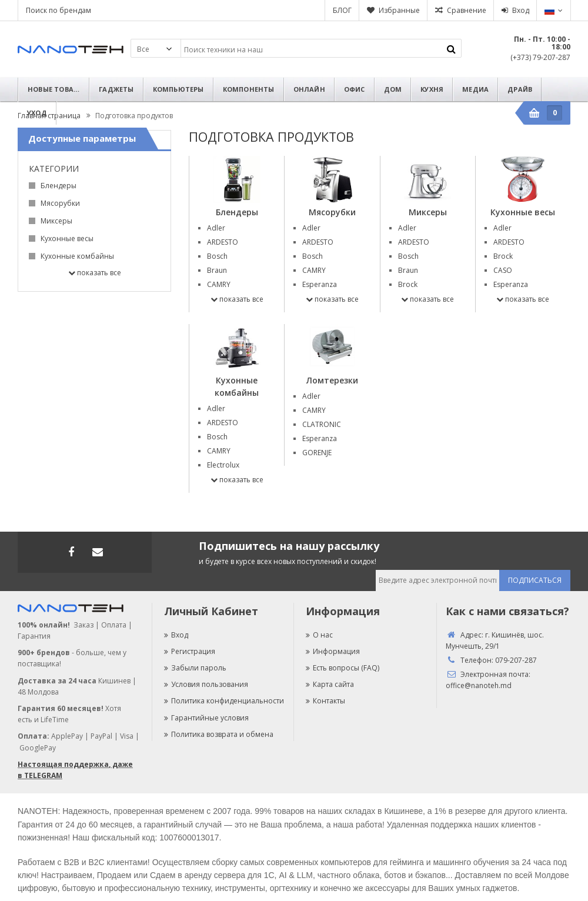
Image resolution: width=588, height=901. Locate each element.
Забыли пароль (195, 668)
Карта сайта (330, 684)
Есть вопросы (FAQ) (343, 668)
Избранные (399, 10)
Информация (333, 651)
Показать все (95, 273)
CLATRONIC (322, 424)
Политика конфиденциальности (224, 701)
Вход (521, 10)
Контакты (325, 701)
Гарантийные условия (206, 718)
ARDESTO (223, 242)
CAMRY (219, 284)
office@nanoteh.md (479, 685)
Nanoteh (71, 49)
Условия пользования (206, 684)
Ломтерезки (332, 380)
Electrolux (223, 465)
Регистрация (190, 651)
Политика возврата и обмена (219, 734)
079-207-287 (516, 660)
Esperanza (320, 284)
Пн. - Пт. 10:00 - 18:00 (542, 43)
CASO (503, 270)
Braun (217, 270)
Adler (216, 228)
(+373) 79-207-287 (540, 57)
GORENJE (317, 453)
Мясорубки (60, 203)
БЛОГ (342, 10)
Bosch (217, 256)
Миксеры (56, 221)
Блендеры (59, 186)
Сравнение (467, 10)
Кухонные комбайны (77, 256)
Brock (408, 284)
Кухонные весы (67, 238)
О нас (319, 635)
